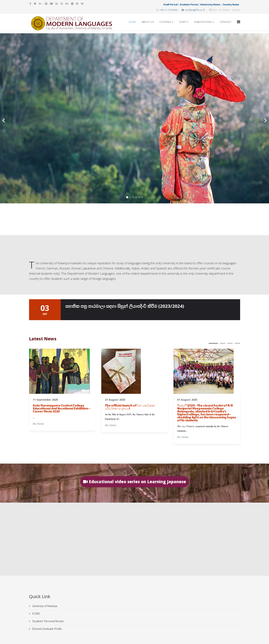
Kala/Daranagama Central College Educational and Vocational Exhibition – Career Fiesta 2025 (62, 409)
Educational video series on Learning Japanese (135, 482)
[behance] (67, 4)
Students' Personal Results (48, 621)
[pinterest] (46, 4)
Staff (183, 22)
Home (132, 22)
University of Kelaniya (44, 606)
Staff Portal (170, 5)
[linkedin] (57, 4)
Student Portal (189, 5)
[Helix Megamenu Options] (239, 22)
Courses (165, 22)
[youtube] (51, 4)
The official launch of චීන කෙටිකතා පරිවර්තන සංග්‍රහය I (130, 407)
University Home (210, 5)
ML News (38, 424)
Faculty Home (231, 5)
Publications (203, 22)
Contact (226, 22)
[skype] (77, 4)
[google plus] (41, 4)
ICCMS (36, 614)
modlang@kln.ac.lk (195, 10)
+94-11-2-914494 (168, 10)
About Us (148, 22)
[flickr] (72, 4)
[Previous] (4, 118)
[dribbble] (62, 4)
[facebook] (30, 4)
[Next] (265, 118)
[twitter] (35, 4)
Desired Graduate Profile (47, 629)
